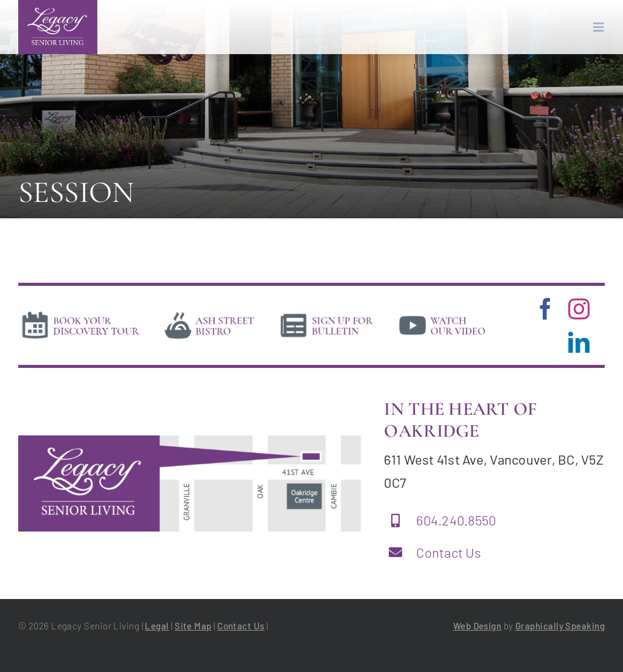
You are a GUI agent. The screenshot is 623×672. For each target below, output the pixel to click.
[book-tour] (80, 314)
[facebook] (545, 309)
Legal (157, 626)
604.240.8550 (456, 520)
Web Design (478, 626)
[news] (327, 314)
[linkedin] (579, 342)
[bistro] (210, 314)
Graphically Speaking (560, 626)
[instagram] (579, 309)
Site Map (193, 626)
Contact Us (449, 552)
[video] (442, 314)
